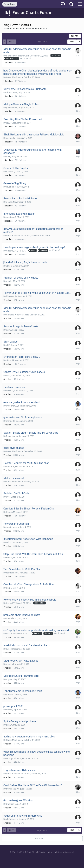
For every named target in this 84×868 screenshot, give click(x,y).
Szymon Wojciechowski (17, 56)
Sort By (75, 36)
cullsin (9, 542)
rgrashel (10, 664)
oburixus (10, 466)
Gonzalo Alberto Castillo (18, 315)
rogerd (9, 679)
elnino (9, 266)
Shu (8, 588)
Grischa (10, 251)
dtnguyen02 (12, 406)
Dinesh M (11, 512)
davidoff (10, 172)
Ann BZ (10, 694)
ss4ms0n (10, 138)
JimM (9, 360)
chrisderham (12, 819)
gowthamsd (12, 108)
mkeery (10, 710)
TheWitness (12, 92)
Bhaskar (10, 296)
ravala (9, 634)
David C (10, 391)
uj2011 (9, 123)
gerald (9, 202)
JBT (8, 345)
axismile (10, 618)
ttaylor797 (11, 603)
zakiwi (9, 725)
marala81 (10, 421)
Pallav (9, 649)
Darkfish (10, 804)
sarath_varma (12, 527)
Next (72, 42)
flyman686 (11, 789)
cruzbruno (11, 187)
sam (8, 330)
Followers (39, 839)
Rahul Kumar (12, 436)
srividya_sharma (14, 758)
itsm (8, 375)
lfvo (8, 497)
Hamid (9, 558)
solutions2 (11, 217)
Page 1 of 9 (42, 42)
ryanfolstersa (12, 573)
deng (9, 156)
